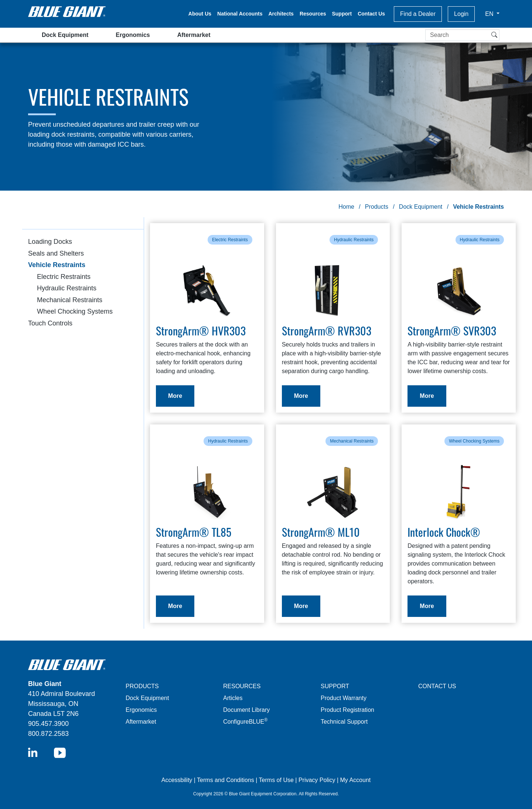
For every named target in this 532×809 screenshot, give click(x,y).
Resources (313, 14)
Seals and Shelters (56, 253)
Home (346, 207)
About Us (200, 14)
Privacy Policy (317, 780)
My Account (356, 780)
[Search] (462, 35)
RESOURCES (242, 686)
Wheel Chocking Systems (75, 311)
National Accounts (240, 14)
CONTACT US (437, 686)
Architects (281, 14)
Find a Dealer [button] (418, 14)
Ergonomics (133, 35)
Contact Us (371, 14)
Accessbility (178, 780)
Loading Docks (50, 242)
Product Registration (347, 710)
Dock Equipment (65, 35)
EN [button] (490, 14)
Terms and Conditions (226, 780)
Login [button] (461, 14)
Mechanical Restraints (70, 300)
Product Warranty (344, 698)
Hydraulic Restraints (67, 288)
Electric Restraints (64, 277)
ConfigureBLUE (245, 722)
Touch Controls (50, 323)
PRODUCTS (142, 686)
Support (342, 14)
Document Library (246, 710)
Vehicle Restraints (57, 265)
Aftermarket (194, 35)
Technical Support (344, 722)
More (175, 396)
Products (377, 207)
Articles (233, 698)
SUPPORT (335, 686)
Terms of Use (276, 780)
